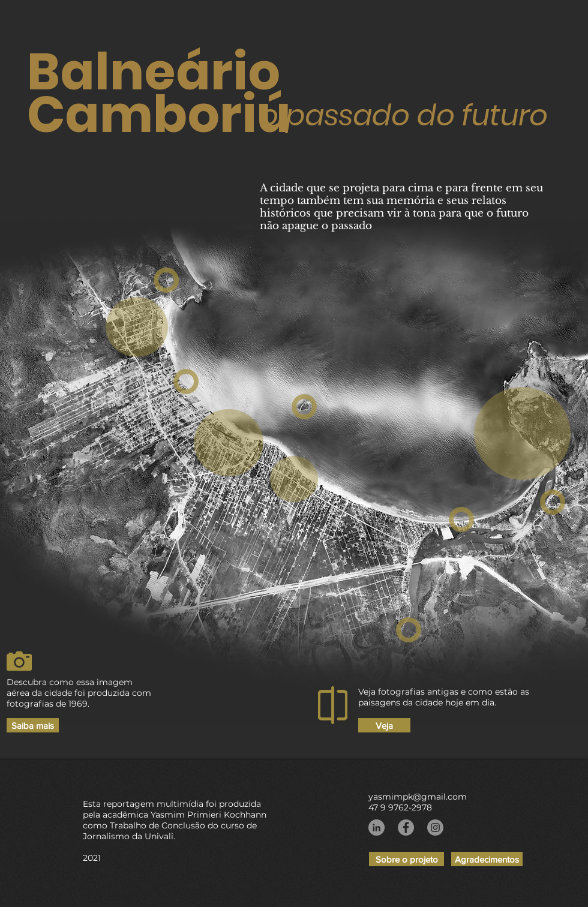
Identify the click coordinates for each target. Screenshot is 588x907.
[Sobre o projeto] (406, 859)
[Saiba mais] (33, 725)
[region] (137, 327)
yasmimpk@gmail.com (418, 797)
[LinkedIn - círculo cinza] (376, 828)
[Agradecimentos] (487, 859)
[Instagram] (435, 828)
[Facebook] (406, 828)
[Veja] (384, 725)
